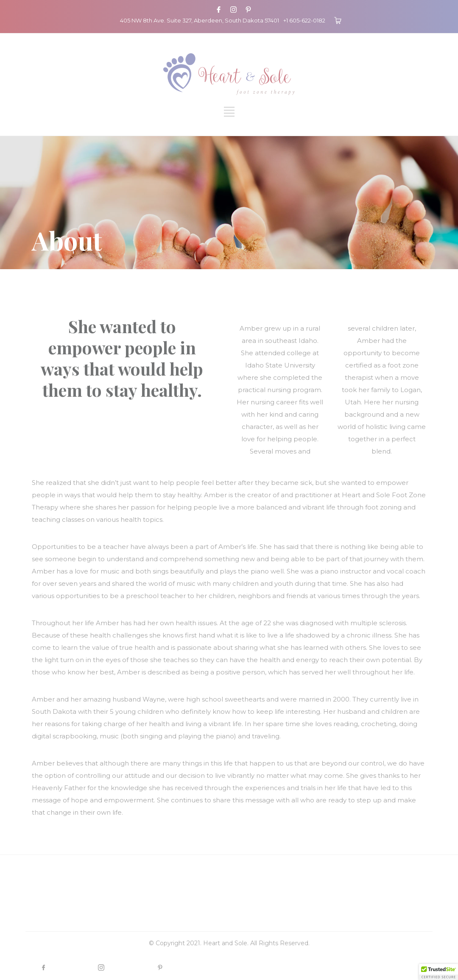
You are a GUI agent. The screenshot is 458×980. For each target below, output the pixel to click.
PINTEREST (186, 967)
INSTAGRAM (128, 967)
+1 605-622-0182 (304, 20)
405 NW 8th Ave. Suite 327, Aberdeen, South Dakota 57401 (200, 20)
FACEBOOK (70, 967)
